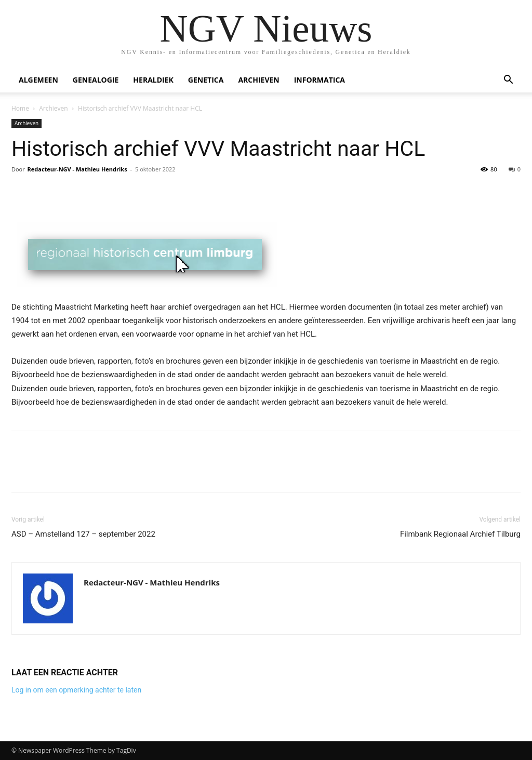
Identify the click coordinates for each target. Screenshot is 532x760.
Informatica (320, 80)
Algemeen (38, 80)
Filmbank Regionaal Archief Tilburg (460, 534)
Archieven (258, 80)
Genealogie (96, 80)
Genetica (206, 80)
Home (20, 108)
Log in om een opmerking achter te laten (76, 690)
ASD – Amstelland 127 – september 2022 (83, 534)
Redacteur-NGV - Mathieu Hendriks (77, 169)
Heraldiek (153, 80)
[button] (508, 81)
